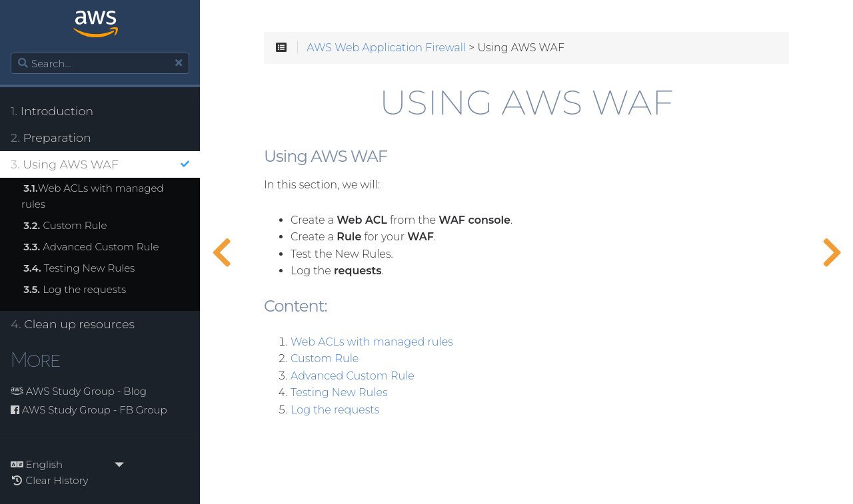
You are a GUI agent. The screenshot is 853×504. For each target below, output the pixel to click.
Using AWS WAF (100, 164)
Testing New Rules (79, 268)
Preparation (51, 137)
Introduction (52, 111)
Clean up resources (73, 324)
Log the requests (75, 289)
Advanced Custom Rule (91, 247)
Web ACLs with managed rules (93, 196)
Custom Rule (65, 225)
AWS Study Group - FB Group (89, 410)
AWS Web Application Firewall (386, 48)
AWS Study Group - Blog (79, 391)
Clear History (49, 480)
